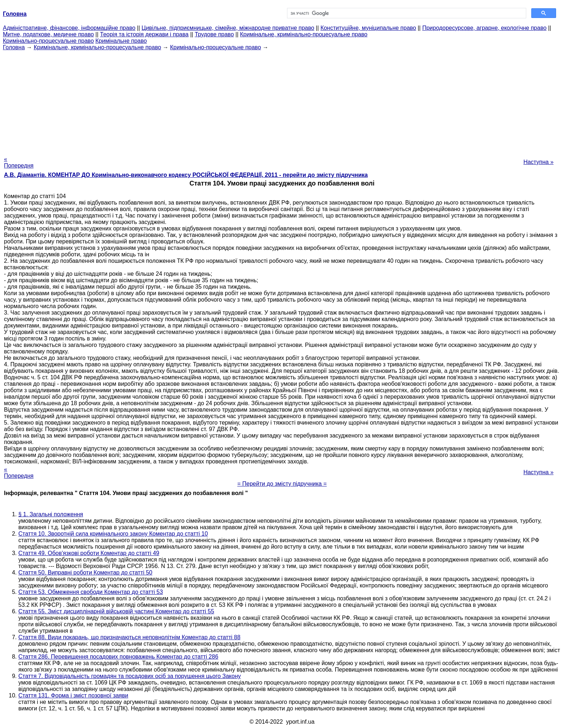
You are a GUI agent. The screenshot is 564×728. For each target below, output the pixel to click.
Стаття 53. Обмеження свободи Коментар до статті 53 (91, 592)
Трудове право (214, 34)
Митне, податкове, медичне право (48, 34)
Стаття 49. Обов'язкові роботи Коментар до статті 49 (89, 553)
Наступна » (538, 162)
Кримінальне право (121, 41)
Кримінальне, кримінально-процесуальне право (304, 34)
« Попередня (19, 162)
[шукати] (406, 13)
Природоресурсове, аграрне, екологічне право (484, 28)
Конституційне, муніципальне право (368, 28)
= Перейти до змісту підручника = (282, 484)
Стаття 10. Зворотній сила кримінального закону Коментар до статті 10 (113, 534)
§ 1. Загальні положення (51, 514)
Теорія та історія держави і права (144, 34)
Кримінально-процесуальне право (48, 41)
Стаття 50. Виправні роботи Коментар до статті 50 (85, 573)
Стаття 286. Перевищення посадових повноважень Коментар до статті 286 (118, 657)
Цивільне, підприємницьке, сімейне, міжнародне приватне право (228, 28)
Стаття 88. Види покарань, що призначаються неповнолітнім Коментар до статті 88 (129, 637)
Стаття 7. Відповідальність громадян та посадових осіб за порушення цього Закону (130, 676)
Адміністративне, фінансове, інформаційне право (69, 28)
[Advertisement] (282, 101)
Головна (14, 47)
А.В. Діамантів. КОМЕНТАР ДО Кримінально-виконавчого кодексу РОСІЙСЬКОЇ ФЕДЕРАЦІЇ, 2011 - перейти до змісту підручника (186, 175)
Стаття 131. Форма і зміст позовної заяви (73, 695)
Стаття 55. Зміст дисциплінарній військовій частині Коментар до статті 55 (116, 611)
